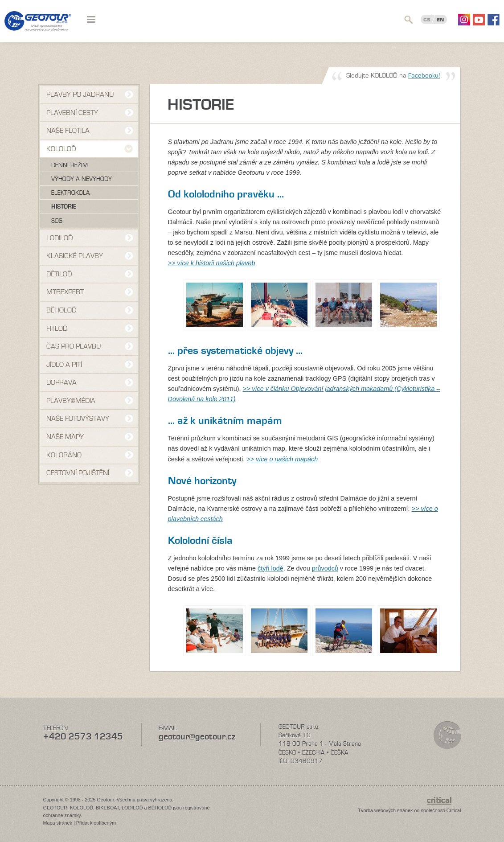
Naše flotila (68, 131)
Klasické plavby (75, 256)
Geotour (38, 27)
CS (427, 20)
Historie (64, 207)
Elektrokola (71, 193)
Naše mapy (65, 437)
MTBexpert (65, 292)
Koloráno (64, 455)
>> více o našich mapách (282, 459)
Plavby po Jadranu (80, 94)
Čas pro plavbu (74, 346)
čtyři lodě (270, 568)
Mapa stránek (58, 823)
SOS (57, 221)
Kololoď (61, 149)
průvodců (325, 568)
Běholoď (61, 310)
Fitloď (57, 329)
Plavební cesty (72, 113)
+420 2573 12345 (83, 737)
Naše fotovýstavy (78, 419)
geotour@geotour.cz (197, 737)
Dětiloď (59, 274)
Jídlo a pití (64, 365)
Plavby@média (71, 401)
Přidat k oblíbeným (96, 823)
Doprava (61, 382)
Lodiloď (59, 238)
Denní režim (70, 165)
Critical (454, 810)
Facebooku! (424, 76)
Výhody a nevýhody (82, 179)
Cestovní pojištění (78, 473)
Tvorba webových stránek (385, 810)
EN (440, 20)
